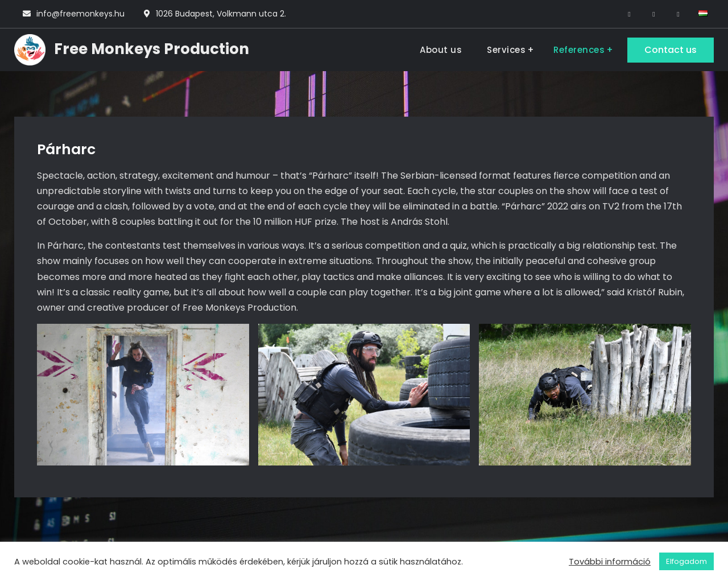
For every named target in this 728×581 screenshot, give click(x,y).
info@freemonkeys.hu (80, 14)
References (579, 50)
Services (506, 50)
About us (441, 50)
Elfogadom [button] (686, 561)
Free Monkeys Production (152, 49)
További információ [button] (610, 562)
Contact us (671, 50)
